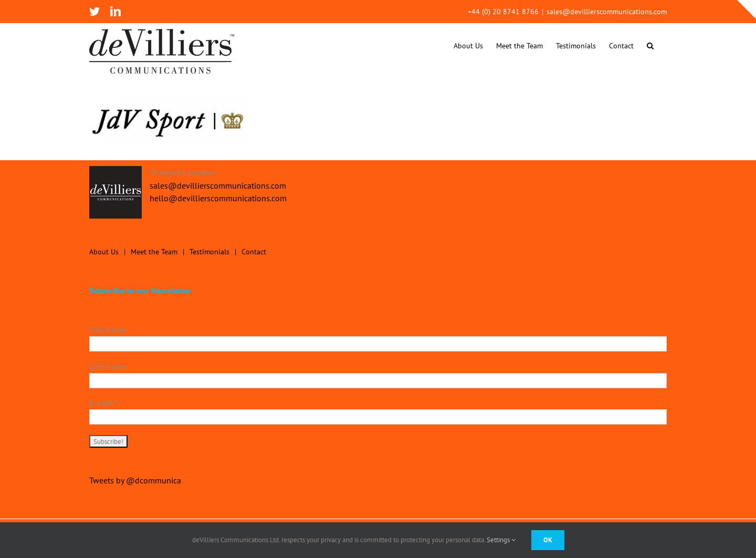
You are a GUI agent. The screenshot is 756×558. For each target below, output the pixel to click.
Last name (108, 366)
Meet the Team (154, 252)
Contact (254, 252)
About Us (104, 252)
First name (108, 329)
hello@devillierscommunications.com (218, 198)
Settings (501, 540)
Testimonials (209, 252)
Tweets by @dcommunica (135, 480)
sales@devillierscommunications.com (607, 12)
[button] (650, 45)
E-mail (104, 403)
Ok (548, 540)
